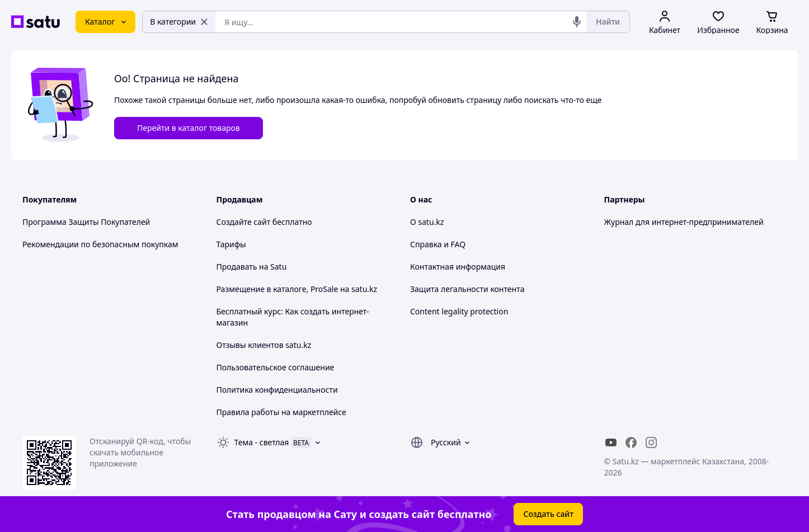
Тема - (262, 442)
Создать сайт (548, 514)
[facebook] (631, 442)
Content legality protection (459, 311)
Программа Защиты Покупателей (86, 222)
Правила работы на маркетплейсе (281, 412)
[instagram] (651, 442)
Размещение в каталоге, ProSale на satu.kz (297, 289)
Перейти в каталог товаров (189, 128)
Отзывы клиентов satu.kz (264, 345)
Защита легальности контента (467, 289)
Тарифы (231, 244)
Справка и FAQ (438, 244)
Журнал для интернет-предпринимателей (684, 222)
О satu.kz (427, 222)
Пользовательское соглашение (276, 367)
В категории (179, 22)
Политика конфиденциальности (277, 390)
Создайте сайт (244, 222)
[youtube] (611, 442)
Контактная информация (458, 267)
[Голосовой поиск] (577, 22)
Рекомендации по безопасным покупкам (100, 244)
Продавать (237, 267)
